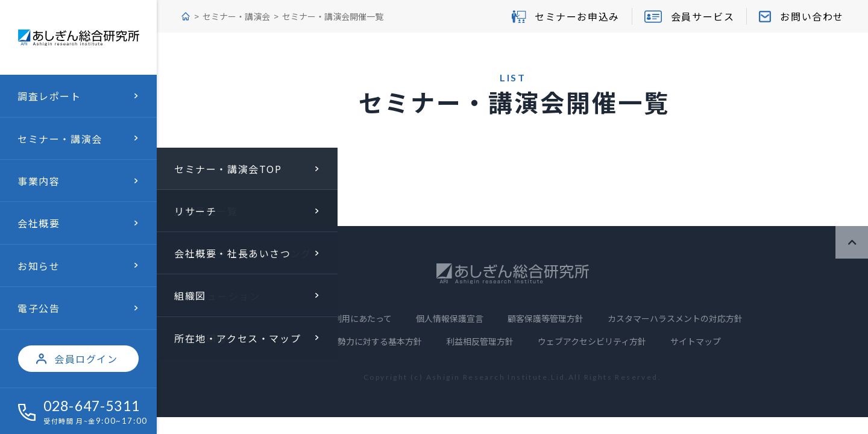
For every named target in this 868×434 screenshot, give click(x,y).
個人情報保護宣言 (450, 318)
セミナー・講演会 (236, 16)
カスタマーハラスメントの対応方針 (675, 318)
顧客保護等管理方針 (546, 318)
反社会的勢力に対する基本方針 (363, 341)
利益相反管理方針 (480, 341)
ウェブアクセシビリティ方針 (592, 341)
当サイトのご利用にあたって (337, 318)
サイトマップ (696, 341)
